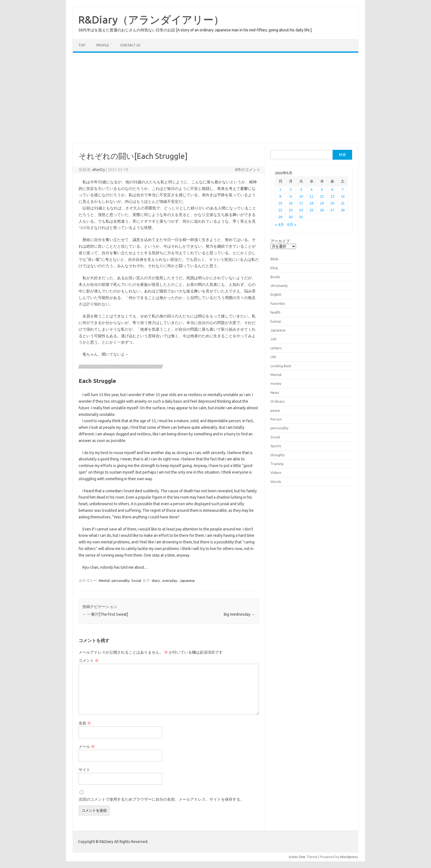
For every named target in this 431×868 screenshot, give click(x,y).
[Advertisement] (215, 98)
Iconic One (297, 857)
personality (121, 580)
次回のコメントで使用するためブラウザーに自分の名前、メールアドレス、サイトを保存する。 (161, 799)
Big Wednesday (239, 614)
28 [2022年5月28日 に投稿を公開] (343, 210)
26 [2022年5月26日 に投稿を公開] (322, 210)
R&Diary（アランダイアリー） (151, 20)
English (276, 294)
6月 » (292, 225)
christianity (279, 286)
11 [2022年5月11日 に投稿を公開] (311, 196)
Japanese (187, 580)
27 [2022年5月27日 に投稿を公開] (332, 210)
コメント (89, 660)
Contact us (130, 45)
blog (274, 268)
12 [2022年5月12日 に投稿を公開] (322, 196)
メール (87, 747)
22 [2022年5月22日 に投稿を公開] (280, 210)
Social (136, 580)
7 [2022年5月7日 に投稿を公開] (343, 190)
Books (275, 277)
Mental (104, 580)
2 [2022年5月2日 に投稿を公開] (291, 190)
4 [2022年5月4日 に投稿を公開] (312, 190)
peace (275, 410)
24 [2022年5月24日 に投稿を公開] (301, 210)
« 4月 (279, 225)
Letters (276, 348)
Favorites (278, 303)
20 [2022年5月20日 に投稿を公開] (332, 203)
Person (276, 419)
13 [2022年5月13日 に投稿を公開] (332, 196)
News (275, 392)
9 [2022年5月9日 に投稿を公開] (291, 196)
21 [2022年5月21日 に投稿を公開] (343, 203)
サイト (84, 770)
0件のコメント (248, 170)
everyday (170, 580)
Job (273, 339)
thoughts (278, 455)
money (276, 383)
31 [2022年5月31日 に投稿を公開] (301, 217)
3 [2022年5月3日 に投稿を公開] (301, 190)
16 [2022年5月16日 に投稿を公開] (291, 203)
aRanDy (99, 170)
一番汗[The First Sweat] (105, 614)
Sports (276, 446)
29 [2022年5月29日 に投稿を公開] (280, 217)
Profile (103, 45)
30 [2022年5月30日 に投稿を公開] (291, 217)
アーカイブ (280, 241)
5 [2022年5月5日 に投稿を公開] (322, 190)
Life (273, 357)
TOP (82, 45)
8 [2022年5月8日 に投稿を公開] (280, 196)
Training (277, 464)
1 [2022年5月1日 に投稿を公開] (280, 190)
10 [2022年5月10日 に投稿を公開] (301, 196)
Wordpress (349, 857)
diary (156, 580)
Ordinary (277, 401)
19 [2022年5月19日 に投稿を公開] (322, 203)
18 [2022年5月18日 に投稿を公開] (311, 203)
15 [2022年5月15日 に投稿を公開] (280, 203)
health (275, 312)
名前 (85, 723)
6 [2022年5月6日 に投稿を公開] (332, 190)
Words (276, 482)
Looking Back (281, 366)
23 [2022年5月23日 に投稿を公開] (291, 210)
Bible (274, 259)
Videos (276, 472)
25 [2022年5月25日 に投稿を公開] (311, 210)
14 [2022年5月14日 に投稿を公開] (343, 196)
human (276, 321)
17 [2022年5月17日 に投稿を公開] (301, 203)
